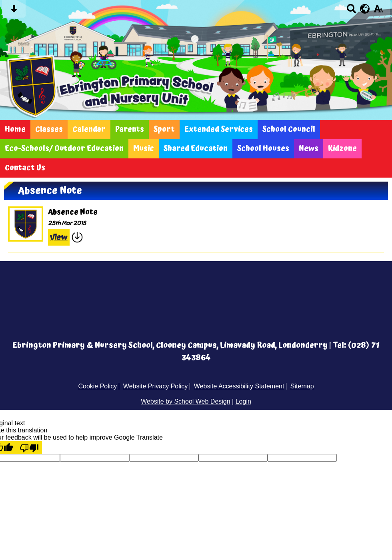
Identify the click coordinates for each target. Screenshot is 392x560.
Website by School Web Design (186, 401)
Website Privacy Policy (156, 386)
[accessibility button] (378, 11)
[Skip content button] (14, 11)
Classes (49, 130)
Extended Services (219, 130)
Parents (130, 130)
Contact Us (25, 168)
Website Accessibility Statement (239, 386)
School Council (289, 130)
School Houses (263, 149)
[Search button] (351, 11)
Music (144, 149)
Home (15, 130)
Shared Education (196, 149)
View (59, 237)
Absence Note (73, 212)
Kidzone (342, 149)
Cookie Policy (97, 386)
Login (243, 401)
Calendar (89, 130)
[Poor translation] (29, 448)
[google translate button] (365, 9)
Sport (164, 130)
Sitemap (302, 386)
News (309, 149)
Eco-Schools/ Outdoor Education (64, 149)
